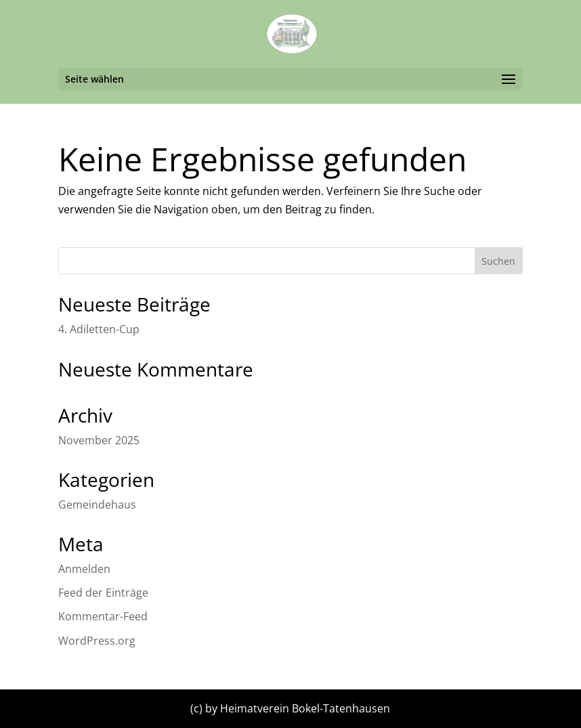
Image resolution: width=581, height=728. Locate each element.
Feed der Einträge (103, 593)
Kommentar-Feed (103, 616)
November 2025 (99, 440)
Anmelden (84, 569)
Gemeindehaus (97, 505)
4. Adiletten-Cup (99, 329)
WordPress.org (97, 641)
